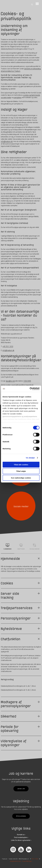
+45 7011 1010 (8, 346)
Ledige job (21, 789)
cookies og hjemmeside (31, 95)
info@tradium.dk (7, 141)
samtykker (18, 97)
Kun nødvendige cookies (21, 478)
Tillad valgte (21, 471)
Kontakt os (21, 834)
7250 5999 (27, 381)
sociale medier (6, 97)
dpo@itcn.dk (10, 381)
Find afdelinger (27, 861)
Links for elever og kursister (21, 840)
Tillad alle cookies (21, 465)
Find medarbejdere (21, 837)
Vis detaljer (30, 458)
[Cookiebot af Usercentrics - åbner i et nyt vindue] (30, 389)
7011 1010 (35, 859)
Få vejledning (21, 816)
